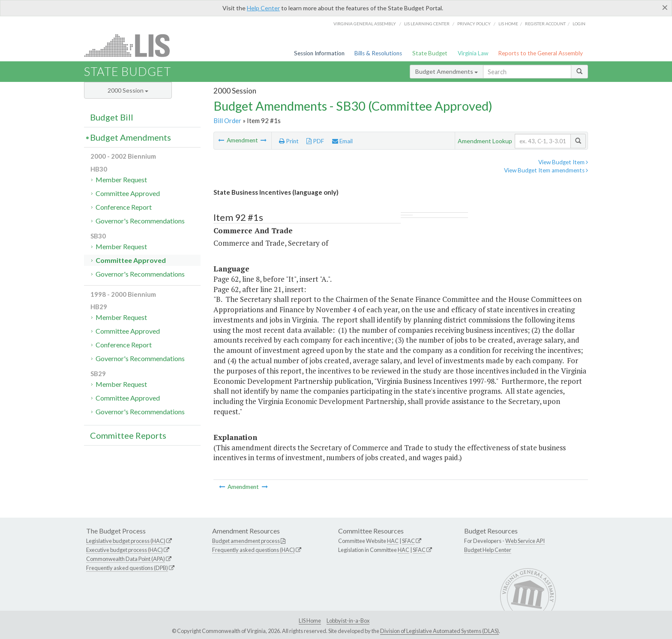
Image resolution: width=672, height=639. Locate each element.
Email (342, 141)
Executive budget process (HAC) (124, 550)
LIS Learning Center (427, 24)
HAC (393, 541)
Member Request (121, 179)
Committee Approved (128, 193)
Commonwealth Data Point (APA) (126, 559)
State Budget (430, 53)
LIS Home (310, 621)
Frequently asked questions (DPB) (127, 568)
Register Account (545, 24)
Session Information (319, 53)
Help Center (263, 8)
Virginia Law (473, 53)
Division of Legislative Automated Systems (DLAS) (439, 631)
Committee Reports (128, 435)
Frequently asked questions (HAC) (253, 550)
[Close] (665, 7)
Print (289, 141)
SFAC (408, 541)
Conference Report (124, 207)
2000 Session (128, 90)
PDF (315, 141)
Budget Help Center (488, 550)
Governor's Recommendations (140, 221)
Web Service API (525, 541)
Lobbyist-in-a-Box (348, 621)
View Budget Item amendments (546, 170)
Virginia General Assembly (365, 24)
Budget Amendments (447, 71)
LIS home (508, 24)
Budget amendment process (246, 541)
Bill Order (227, 121)
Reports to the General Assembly (540, 53)
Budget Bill (112, 117)
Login (579, 24)
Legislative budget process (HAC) (126, 541)
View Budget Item (563, 162)
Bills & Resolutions (378, 53)
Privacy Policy (474, 24)
